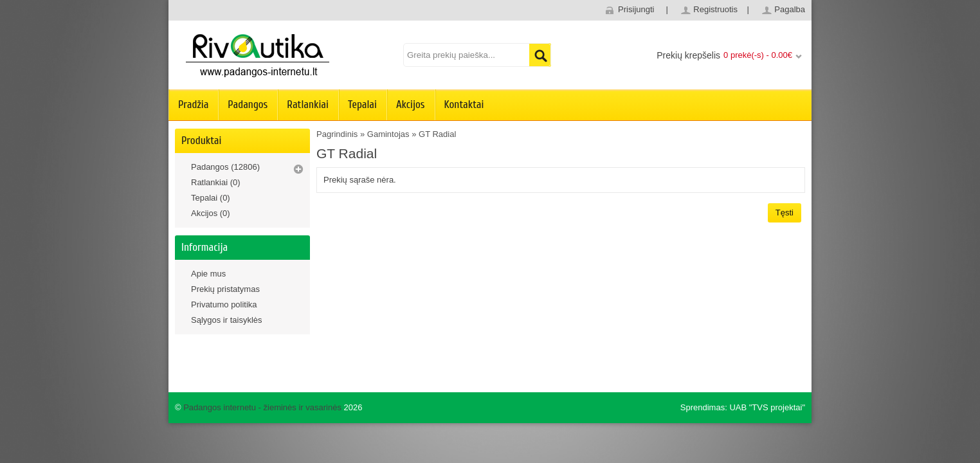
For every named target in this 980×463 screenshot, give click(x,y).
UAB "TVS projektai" (767, 407)
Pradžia (193, 104)
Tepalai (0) (211, 198)
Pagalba (790, 9)
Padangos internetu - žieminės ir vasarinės (262, 407)
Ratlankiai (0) (216, 182)
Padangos (248, 104)
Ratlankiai (308, 104)
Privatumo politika (224, 304)
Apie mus (208, 274)
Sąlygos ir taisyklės (227, 320)
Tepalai (362, 104)
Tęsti (785, 213)
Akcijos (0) (211, 213)
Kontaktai (464, 104)
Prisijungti (636, 9)
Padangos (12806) (225, 167)
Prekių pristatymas (225, 289)
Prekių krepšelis (688, 55)
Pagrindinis (337, 134)
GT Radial (437, 134)
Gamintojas (388, 134)
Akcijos (411, 104)
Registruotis (715, 9)
